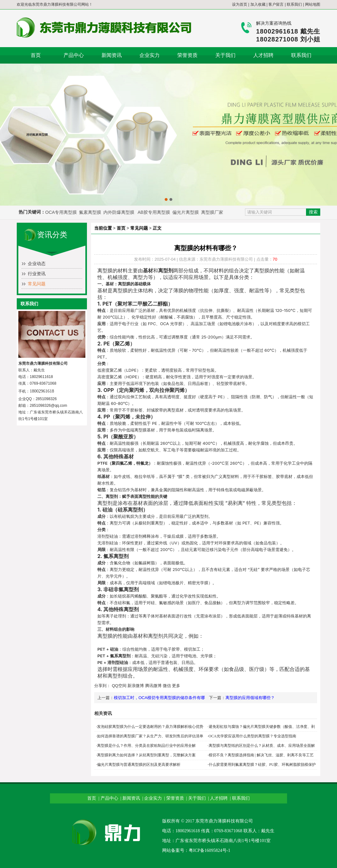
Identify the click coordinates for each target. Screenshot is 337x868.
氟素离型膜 (91, 212)
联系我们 (294, 4)
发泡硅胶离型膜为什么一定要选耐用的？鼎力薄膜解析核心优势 (150, 727)
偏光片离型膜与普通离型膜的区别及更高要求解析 (139, 765)
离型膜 (105, 270)
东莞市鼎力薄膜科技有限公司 (57, 4)
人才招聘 (263, 55)
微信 (167, 686)
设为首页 (240, 4)
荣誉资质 (187, 55)
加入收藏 (258, 4)
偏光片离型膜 (186, 212)
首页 (36, 55)
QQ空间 (119, 686)
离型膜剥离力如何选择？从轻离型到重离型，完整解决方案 (146, 755)
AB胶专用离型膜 (154, 212)
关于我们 (225, 55)
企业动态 (37, 264)
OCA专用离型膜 (61, 212)
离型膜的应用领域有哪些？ (250, 698)
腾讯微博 (153, 686)
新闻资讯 (112, 55)
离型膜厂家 (212, 212)
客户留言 (276, 4)
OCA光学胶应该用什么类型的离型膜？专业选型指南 (252, 736)
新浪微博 (136, 686)
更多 (176, 686)
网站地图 (313, 4)
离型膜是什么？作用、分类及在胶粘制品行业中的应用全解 (146, 746)
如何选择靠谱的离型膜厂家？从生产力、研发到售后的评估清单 (150, 736)
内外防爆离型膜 (119, 212)
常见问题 (37, 284)
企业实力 (150, 55)
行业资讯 (37, 274)
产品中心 (74, 55)
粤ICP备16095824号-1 (209, 850)
